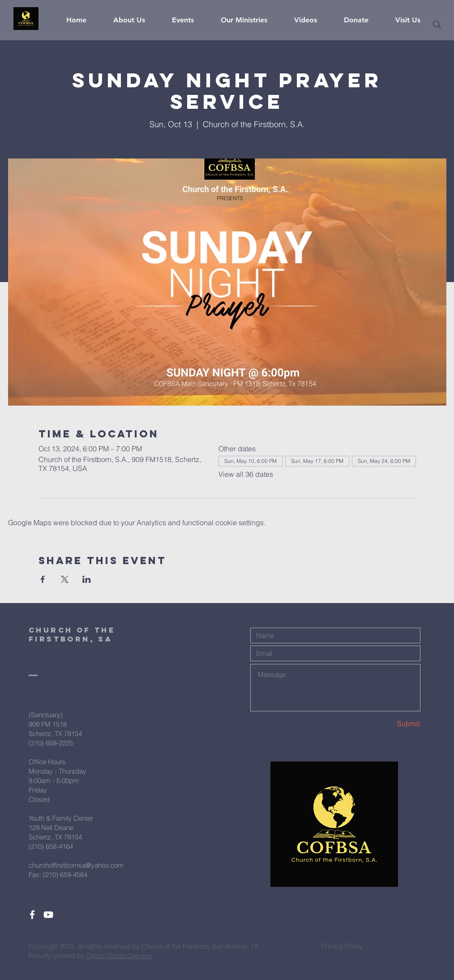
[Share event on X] (65, 579)
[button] (136, 20)
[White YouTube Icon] (48, 915)
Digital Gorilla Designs (119, 956)
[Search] (437, 25)
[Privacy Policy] (342, 946)
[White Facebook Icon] (32, 915)
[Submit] (388, 723)
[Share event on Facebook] (43, 579)
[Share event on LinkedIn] (87, 579)
